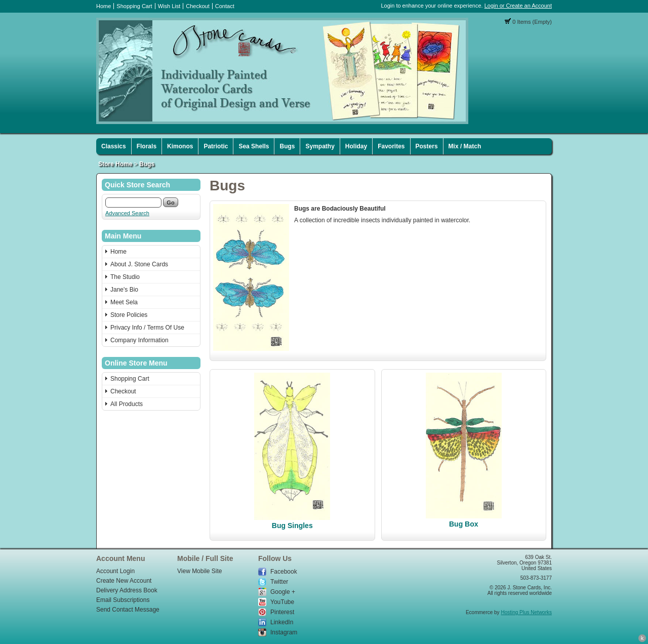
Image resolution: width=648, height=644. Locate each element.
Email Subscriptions (123, 600)
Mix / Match (465, 146)
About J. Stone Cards (139, 264)
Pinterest (282, 612)
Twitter (279, 582)
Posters (427, 146)
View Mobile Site (200, 571)
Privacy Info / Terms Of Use (147, 328)
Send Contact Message (128, 610)
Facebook (284, 572)
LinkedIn (282, 622)
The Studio (125, 277)
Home (104, 6)
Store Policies (129, 315)
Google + (283, 592)
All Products (127, 404)
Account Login (115, 571)
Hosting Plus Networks (526, 612)
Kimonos (180, 146)
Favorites (391, 146)
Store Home (115, 164)
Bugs (287, 146)
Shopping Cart (134, 6)
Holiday (356, 146)
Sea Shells (254, 146)
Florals (147, 146)
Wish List (169, 6)
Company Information (139, 340)
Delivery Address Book (127, 590)
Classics (114, 146)
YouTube (282, 602)
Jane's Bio (124, 290)
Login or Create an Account (518, 6)
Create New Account (124, 581)
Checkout (197, 6)
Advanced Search (127, 213)
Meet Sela (124, 302)
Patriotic (216, 146)
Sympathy (320, 146)
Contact (225, 6)
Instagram (284, 632)
